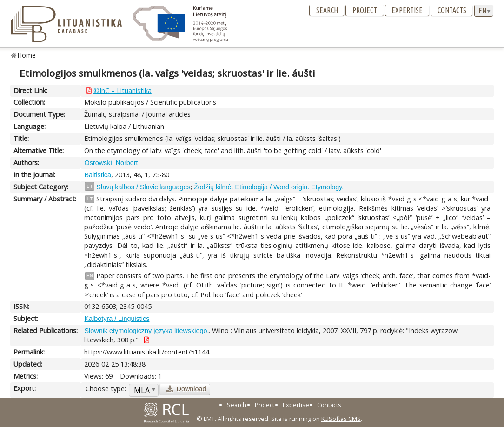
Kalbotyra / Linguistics (117, 319)
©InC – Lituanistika (123, 90)
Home (27, 55)
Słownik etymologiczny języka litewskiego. (146, 331)
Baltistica (98, 175)
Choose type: (106, 389)
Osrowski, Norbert (111, 163)
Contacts (452, 10)
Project (365, 10)
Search (327, 10)
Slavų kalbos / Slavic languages (143, 187)
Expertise (407, 10)
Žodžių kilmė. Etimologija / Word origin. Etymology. (269, 187)
